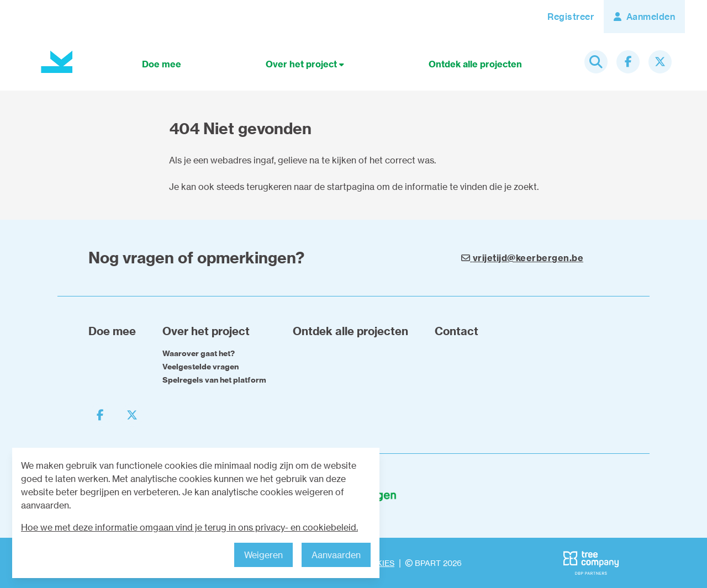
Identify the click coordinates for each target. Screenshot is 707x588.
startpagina (351, 187)
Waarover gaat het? (199, 353)
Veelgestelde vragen (201, 367)
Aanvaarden (336, 555)
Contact (457, 331)
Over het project (305, 64)
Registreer (571, 17)
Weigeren (263, 555)
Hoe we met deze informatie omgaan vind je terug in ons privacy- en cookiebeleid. (189, 527)
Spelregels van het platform (214, 380)
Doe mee (162, 64)
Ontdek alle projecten (475, 64)
